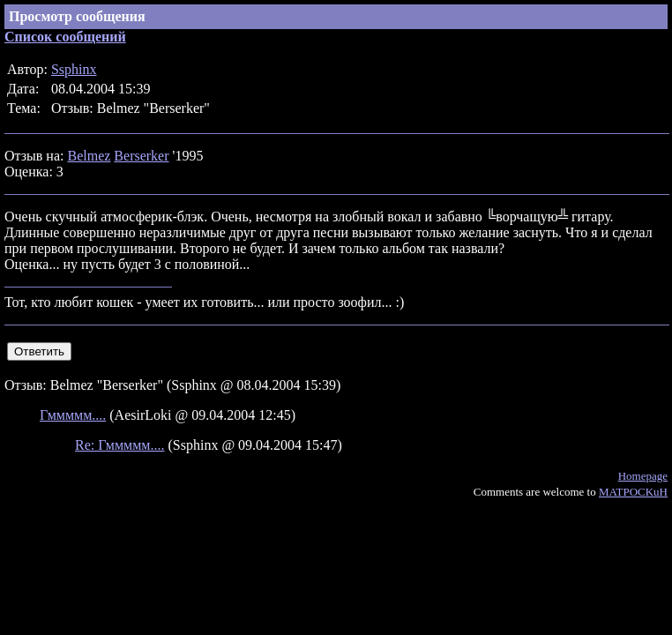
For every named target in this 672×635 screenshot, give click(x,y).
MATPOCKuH (633, 492)
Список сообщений (65, 37)
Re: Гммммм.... (119, 445)
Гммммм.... (73, 415)
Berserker (141, 156)
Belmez (89, 156)
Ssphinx (74, 69)
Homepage (643, 476)
